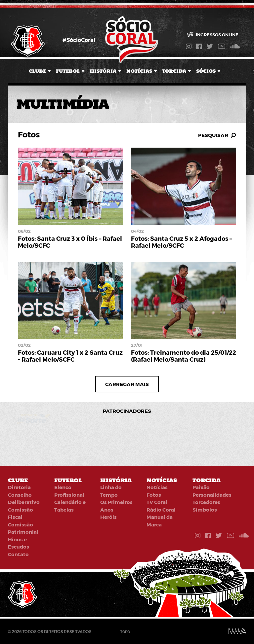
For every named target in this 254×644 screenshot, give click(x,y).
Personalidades (212, 495)
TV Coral (157, 502)
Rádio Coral (161, 510)
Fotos (154, 495)
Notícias (139, 71)
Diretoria (19, 487)
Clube (37, 71)
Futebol (68, 71)
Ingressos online (213, 35)
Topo (125, 632)
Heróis (108, 517)
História (103, 71)
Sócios (206, 71)
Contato (18, 554)
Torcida (174, 71)
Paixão (201, 487)
